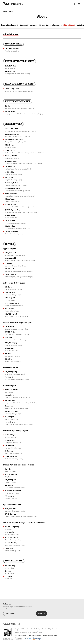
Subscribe (41, 613)
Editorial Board (69, 25)
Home (5, 11)
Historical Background (9, 25)
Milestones (56, 25)
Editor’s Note (44, 25)
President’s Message (28, 25)
